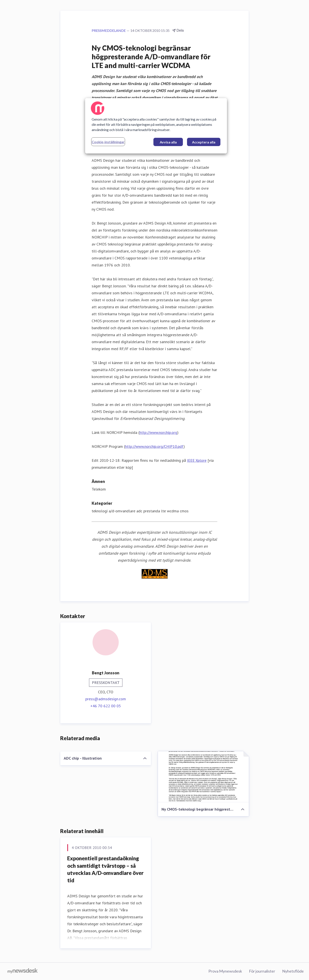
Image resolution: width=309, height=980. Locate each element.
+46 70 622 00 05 (106, 706)
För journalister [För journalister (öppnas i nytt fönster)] (262, 971)
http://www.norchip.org (158, 432)
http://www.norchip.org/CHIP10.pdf (154, 446)
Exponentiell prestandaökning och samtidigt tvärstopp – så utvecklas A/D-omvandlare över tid (105, 869)
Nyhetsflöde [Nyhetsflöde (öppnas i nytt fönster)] (293, 971)
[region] (156, 126)
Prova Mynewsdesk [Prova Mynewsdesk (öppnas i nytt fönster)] (225, 971)
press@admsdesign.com (106, 699)
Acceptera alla (204, 142)
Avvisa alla (168, 142)
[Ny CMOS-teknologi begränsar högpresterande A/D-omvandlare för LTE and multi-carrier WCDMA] (203, 777)
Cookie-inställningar (108, 142)
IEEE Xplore (197, 460)
